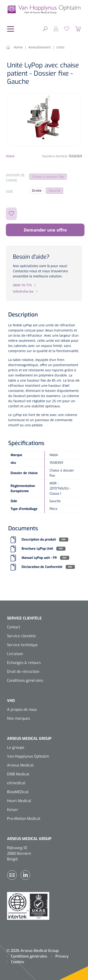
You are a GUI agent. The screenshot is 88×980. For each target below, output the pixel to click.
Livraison (15, 654)
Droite (37, 190)
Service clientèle (21, 636)
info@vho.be (23, 291)
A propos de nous (22, 709)
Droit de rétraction (23, 672)
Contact (14, 627)
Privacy (62, 956)
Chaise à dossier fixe (48, 177)
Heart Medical (19, 801)
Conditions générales (25, 680)
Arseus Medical (20, 765)
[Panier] (75, 29)
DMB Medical (18, 774)
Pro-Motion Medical (24, 819)
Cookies (18, 962)
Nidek (10, 156)
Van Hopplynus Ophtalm (28, 756)
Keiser (13, 810)
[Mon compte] (53, 29)
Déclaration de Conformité (42, 567)
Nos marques (19, 718)
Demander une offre (45, 230)
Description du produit (39, 540)
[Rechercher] (45, 29)
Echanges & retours (24, 663)
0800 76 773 (22, 285)
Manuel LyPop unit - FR (39, 558)
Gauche (55, 190)
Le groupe (16, 747)
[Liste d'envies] (64, 29)
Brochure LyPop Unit (37, 549)
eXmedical (16, 783)
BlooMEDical (18, 792)
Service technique (22, 645)
